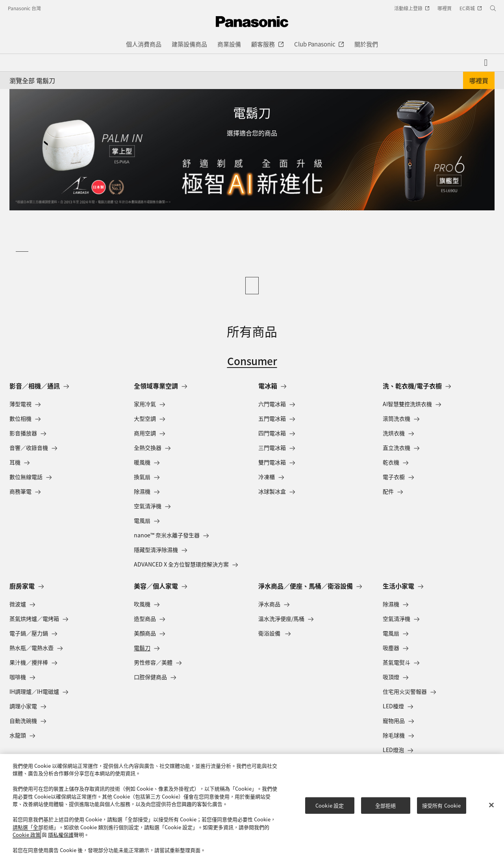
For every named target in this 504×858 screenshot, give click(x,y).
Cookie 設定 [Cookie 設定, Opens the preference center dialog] (330, 805)
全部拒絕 (386, 805)
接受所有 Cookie (441, 805)
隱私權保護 (61, 835)
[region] (252, 806)
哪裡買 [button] (479, 80)
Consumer (252, 361)
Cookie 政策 (27, 835)
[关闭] (491, 805)
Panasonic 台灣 (24, 8)
